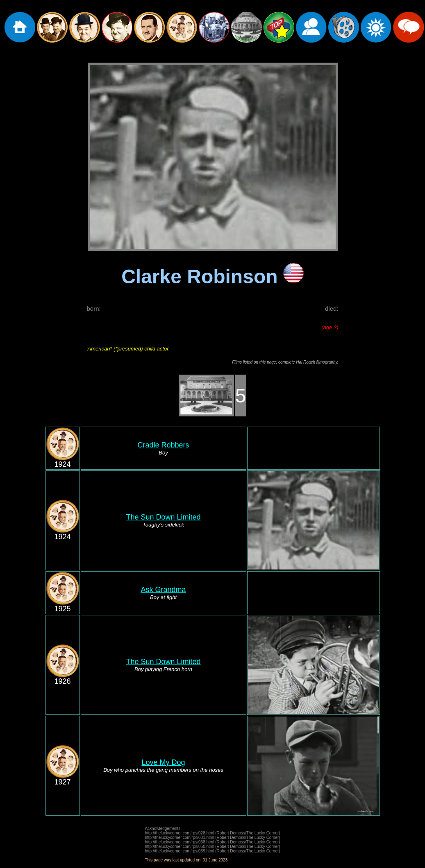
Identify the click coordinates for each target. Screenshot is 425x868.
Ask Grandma (163, 590)
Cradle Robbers (163, 445)
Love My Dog (163, 762)
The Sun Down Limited (163, 517)
